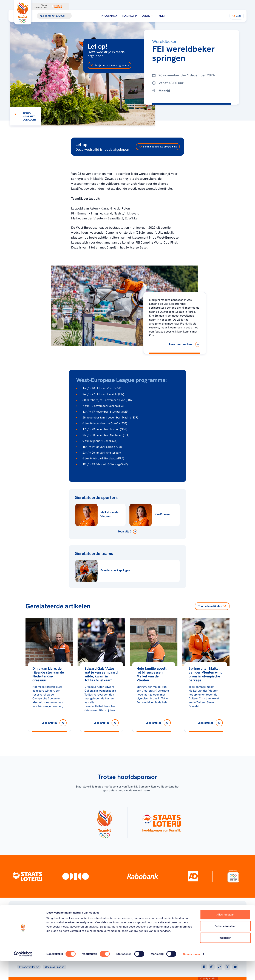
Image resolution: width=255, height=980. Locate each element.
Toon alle (212, 606)
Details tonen (191, 973)
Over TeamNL (148, 919)
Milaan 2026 (97, 924)
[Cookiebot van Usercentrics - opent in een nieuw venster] (23, 973)
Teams (193, 924)
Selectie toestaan (226, 945)
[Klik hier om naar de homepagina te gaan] (23, 12)
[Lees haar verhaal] (185, 344)
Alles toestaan (225, 933)
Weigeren (225, 957)
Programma (109, 16)
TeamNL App (129, 16)
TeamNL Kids (147, 924)
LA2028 (148, 16)
